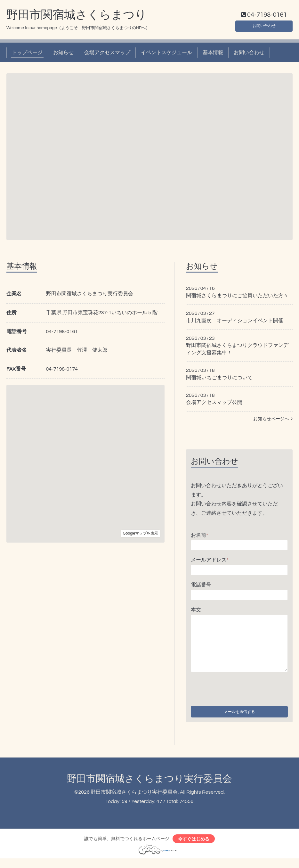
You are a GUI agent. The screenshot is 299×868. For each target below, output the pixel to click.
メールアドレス (210, 561)
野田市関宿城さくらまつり (77, 16)
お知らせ (63, 54)
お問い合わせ (264, 26)
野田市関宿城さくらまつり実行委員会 (149, 786)
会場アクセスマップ (107, 54)
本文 (196, 611)
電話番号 (201, 586)
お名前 (199, 536)
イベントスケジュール (166, 54)
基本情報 (213, 54)
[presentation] (239, 689)
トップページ (27, 54)
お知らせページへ (273, 420)
